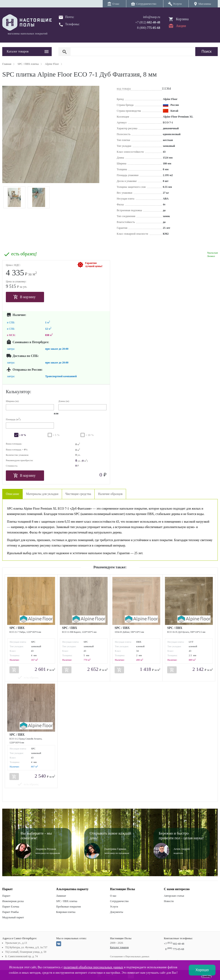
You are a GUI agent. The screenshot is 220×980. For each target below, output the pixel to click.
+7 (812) (148, 22)
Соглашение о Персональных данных (130, 956)
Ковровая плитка (66, 912)
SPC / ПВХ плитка (67, 901)
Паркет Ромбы (10, 912)
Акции (181, 26)
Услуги (114, 907)
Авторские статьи (174, 896)
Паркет (6, 896)
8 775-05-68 (175, 949)
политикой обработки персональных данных (93, 967)
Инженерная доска (13, 901)
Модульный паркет (13, 917)
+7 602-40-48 (174, 944)
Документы (117, 912)
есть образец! (24, 254)
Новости (169, 901)
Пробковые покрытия (69, 907)
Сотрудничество (119, 901)
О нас (113, 896)
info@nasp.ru (151, 17)
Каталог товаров (119, 947)
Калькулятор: (19, 392)
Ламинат (61, 896)
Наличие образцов (110, 494)
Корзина (182, 19)
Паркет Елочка (11, 907)
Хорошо (202, 970)
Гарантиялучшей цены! (94, 265)
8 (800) (149, 28)
